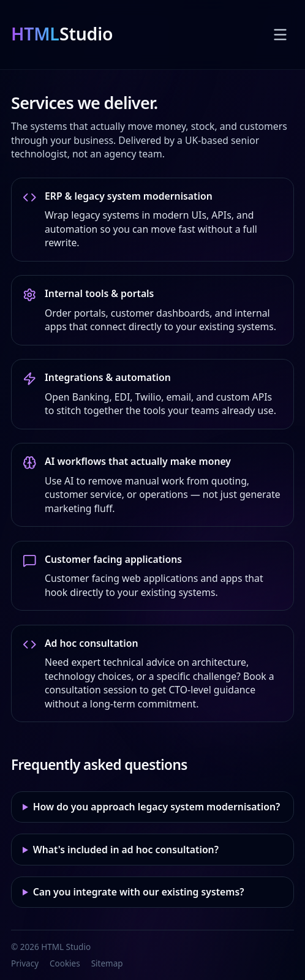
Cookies (65, 963)
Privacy (25, 963)
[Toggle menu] (280, 35)
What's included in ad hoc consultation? (126, 850)
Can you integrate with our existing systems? (139, 892)
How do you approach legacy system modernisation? (157, 807)
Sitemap (107, 963)
